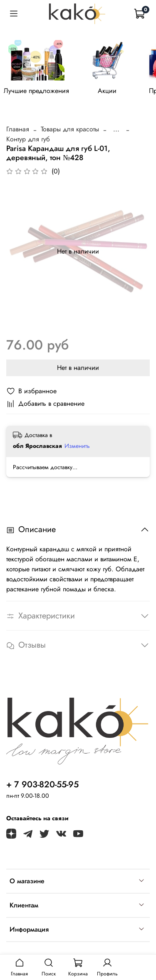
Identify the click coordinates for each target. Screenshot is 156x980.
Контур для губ (28, 139)
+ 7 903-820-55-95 (42, 784)
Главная (18, 129)
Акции (107, 91)
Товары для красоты (70, 129)
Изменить (77, 446)
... (116, 129)
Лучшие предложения (36, 91)
